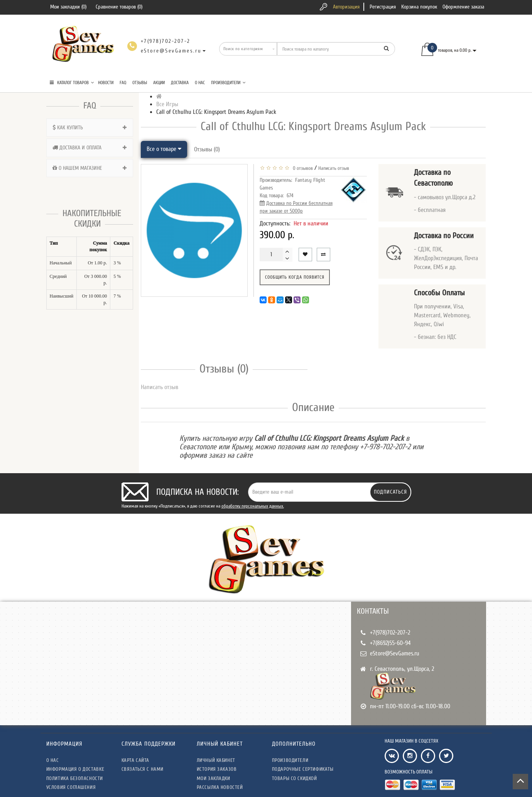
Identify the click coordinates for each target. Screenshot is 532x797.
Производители (228, 83)
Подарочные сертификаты (303, 769)
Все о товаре (164, 149)
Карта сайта (136, 760)
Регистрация (383, 7)
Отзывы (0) (207, 149)
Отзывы (140, 83)
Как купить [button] (90, 128)
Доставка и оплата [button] (90, 148)
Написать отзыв (334, 168)
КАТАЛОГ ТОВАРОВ (72, 83)
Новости (106, 83)
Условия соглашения (71, 787)
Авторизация (346, 7)
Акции (159, 83)
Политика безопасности (75, 778)
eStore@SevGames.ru (395, 653)
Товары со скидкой (295, 778)
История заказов (217, 769)
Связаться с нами (143, 769)
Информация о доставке (75, 769)
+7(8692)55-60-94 (390, 643)
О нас (200, 83)
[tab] (90, 128)
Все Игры (167, 104)
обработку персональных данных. (253, 506)
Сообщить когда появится (295, 277)
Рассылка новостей (220, 787)
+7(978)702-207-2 (390, 633)
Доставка (180, 83)
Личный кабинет (216, 760)
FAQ (123, 83)
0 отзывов (302, 168)
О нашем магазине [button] (90, 168)
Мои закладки (214, 778)
